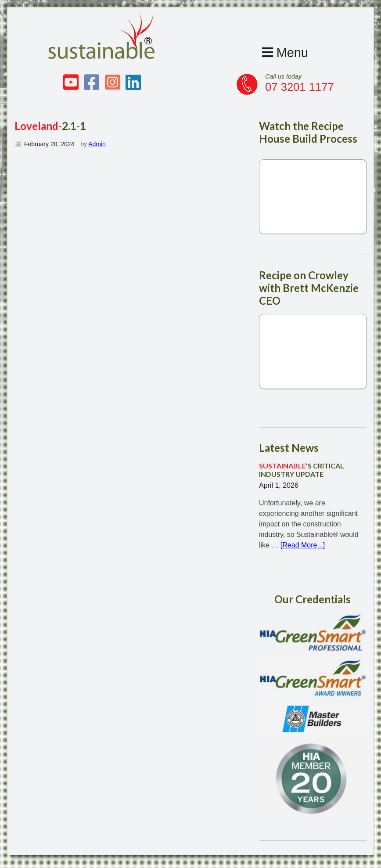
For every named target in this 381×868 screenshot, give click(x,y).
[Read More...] (303, 545)
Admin (97, 144)
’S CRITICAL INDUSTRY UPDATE (302, 470)
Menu (285, 53)
